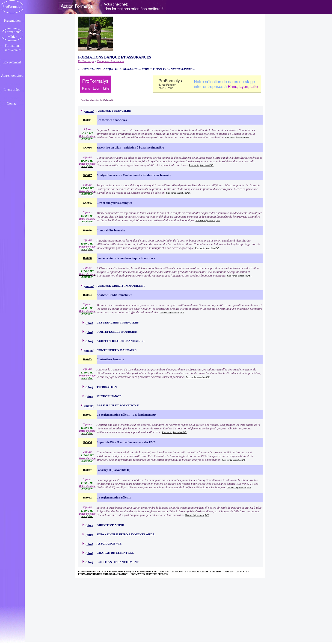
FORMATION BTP (147, 572)
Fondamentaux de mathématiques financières (126, 258)
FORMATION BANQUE (122, 572)
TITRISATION (107, 387)
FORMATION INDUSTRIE (92, 572)
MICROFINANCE (109, 396)
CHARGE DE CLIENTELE (115, 553)
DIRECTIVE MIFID (110, 525)
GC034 (87, 442)
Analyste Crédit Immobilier (114, 295)
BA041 (87, 120)
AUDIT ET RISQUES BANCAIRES (120, 341)
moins (89, 111)
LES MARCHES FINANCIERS (118, 322)
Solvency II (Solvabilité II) (113, 470)
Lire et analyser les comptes (114, 203)
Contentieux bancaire (110, 359)
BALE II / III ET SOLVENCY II (118, 405)
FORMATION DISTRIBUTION (206, 572)
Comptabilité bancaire (111, 230)
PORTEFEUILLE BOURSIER (117, 332)
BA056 (87, 258)
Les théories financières (112, 120)
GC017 (87, 175)
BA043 (87, 415)
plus (89, 323)
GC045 (87, 203)
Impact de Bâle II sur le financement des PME (126, 442)
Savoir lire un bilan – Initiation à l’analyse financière (130, 147)
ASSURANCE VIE (109, 543)
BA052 (87, 497)
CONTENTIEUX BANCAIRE (117, 350)
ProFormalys (86, 61)
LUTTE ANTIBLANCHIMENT (118, 562)
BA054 (87, 295)
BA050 (87, 230)
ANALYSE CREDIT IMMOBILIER (121, 286)
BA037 (87, 470)
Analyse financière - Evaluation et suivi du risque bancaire (134, 175)
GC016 (87, 147)
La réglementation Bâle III (114, 497)
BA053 (87, 359)
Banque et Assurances (111, 61)
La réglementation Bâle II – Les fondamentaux (126, 415)
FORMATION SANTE (236, 572)
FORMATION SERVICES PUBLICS (149, 574)
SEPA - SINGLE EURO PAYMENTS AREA (126, 534)
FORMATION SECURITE (173, 572)
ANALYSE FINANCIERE (114, 111)
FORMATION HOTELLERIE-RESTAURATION (103, 574)
